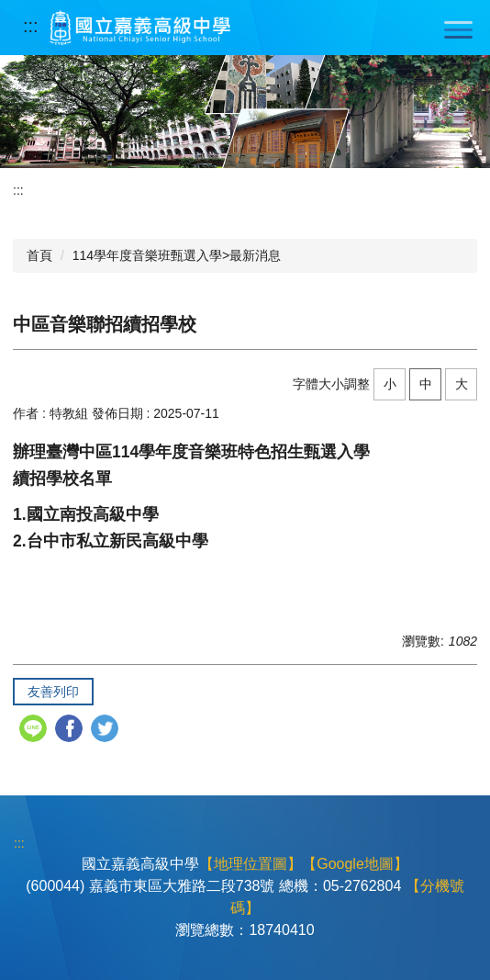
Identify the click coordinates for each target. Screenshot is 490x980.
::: (31, 26)
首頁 (39, 255)
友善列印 (53, 692)
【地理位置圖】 (251, 864)
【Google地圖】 (355, 864)
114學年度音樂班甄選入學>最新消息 (177, 255)
